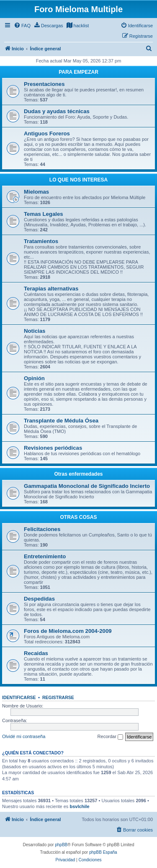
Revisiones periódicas (53, 448)
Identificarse (19, 697)
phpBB (61, 845)
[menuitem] (22, 26)
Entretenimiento (45, 556)
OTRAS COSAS (78, 517)
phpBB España (103, 852)
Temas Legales (44, 214)
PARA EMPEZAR (78, 72)
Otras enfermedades (78, 474)
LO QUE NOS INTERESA (78, 180)
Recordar (110, 737)
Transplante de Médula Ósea (61, 421)
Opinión (34, 378)
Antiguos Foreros (47, 133)
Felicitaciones (42, 529)
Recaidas (36, 653)
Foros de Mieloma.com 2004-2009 (68, 631)
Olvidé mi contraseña (24, 736)
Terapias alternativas (51, 289)
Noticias (35, 331)
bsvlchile (79, 806)
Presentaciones (44, 84)
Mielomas (36, 192)
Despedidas (39, 599)
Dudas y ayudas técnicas (57, 111)
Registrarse (58, 697)
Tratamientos (41, 241)
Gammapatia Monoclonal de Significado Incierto (87, 486)
